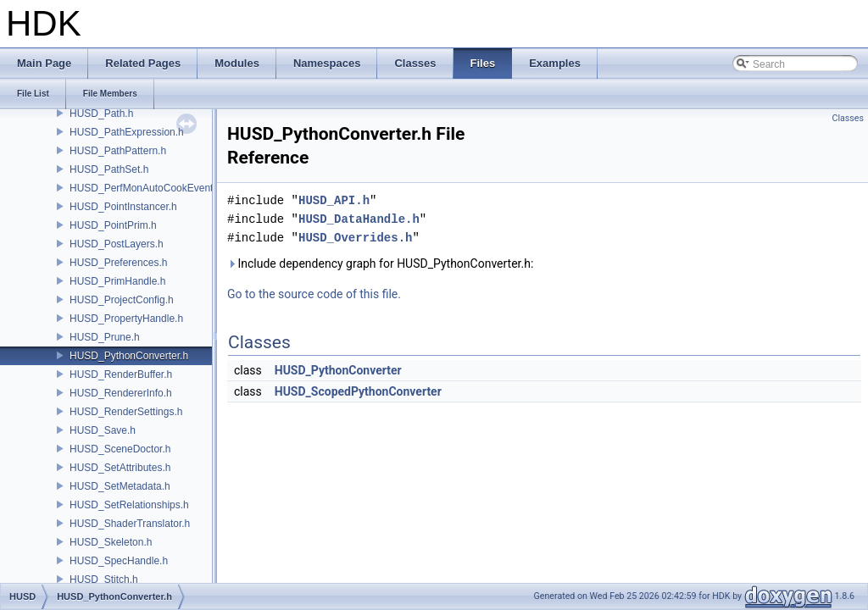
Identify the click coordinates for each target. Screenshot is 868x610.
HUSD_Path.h (101, 114)
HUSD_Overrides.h (355, 238)
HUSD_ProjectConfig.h (122, 300)
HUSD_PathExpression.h (127, 132)
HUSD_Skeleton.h (111, 542)
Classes (848, 118)
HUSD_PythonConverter (338, 370)
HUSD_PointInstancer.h (123, 207)
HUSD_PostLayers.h (117, 244)
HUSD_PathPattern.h (118, 151)
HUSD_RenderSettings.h (126, 412)
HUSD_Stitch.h (104, 579)
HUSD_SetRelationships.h (129, 505)
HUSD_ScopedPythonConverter (358, 391)
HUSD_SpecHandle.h (119, 561)
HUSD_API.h (334, 200)
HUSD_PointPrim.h (113, 225)
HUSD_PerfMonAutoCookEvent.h (145, 188)
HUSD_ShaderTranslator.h (130, 524)
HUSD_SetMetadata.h (120, 486)
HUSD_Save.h (103, 430)
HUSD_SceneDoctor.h (120, 449)
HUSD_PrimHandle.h (117, 281)
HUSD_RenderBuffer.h (121, 374)
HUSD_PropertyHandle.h (126, 319)
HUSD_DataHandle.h (359, 219)
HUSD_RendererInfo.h (121, 393)
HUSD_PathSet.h (109, 169)
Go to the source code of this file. (314, 294)
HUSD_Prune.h (105, 337)
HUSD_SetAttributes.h (120, 468)
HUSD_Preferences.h (118, 263)
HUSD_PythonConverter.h (129, 356)
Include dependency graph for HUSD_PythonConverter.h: (380, 263)
